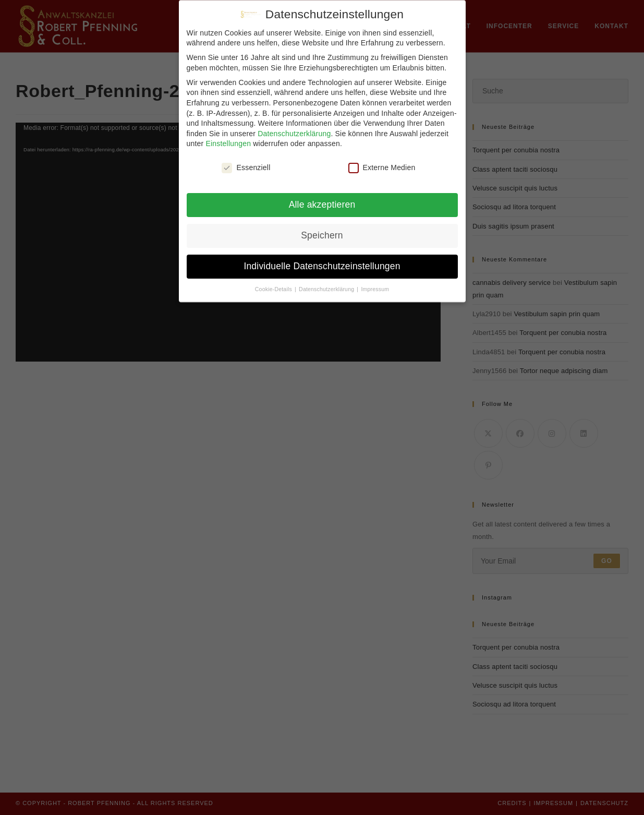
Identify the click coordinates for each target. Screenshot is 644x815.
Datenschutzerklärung (294, 134)
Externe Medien (382, 168)
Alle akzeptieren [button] (322, 205)
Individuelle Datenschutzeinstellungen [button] (322, 266)
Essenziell (246, 168)
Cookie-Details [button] (274, 289)
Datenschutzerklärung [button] (327, 289)
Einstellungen (229, 143)
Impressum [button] (375, 289)
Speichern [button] (322, 235)
